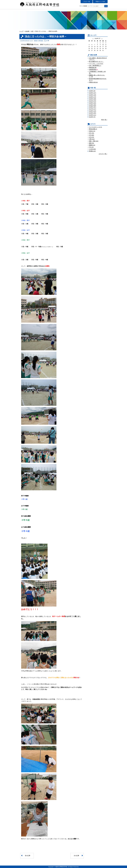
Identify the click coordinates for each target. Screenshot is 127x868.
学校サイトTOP (100, 2)
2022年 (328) (93, 99)
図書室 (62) (92, 145)
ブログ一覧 (87, 2)
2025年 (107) (93, 93)
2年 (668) (92, 135)
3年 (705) (92, 133)
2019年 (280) (93, 105)
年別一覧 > (104, 120)
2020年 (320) (93, 103)
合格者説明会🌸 (93, 70)
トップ (21, 31)
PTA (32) (91, 147)
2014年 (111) (93, 115)
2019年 (27, 31)
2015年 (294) (93, 113)
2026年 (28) (92, 91)
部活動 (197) (92, 151)
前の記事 (28, 856)
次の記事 (76, 856)
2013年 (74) (92, 117)
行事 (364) (92, 139)
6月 (32, 31)
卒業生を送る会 (93, 82)
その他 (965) (92, 149)
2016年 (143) (93, 111)
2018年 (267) (93, 107)
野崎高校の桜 (93, 68)
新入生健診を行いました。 (96, 62)
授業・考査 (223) (94, 141)
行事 (48, 41)
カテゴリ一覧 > (103, 154)
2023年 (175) (93, 97)
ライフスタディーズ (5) (95, 127)
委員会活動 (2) (93, 129)
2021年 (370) (93, 101)
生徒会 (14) (92, 131)
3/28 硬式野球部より (95, 66)
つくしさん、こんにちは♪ (96, 64)
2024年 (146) (93, 95)
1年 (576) (92, 137)
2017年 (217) (93, 109)
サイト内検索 (92, 6)
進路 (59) (91, 143)
